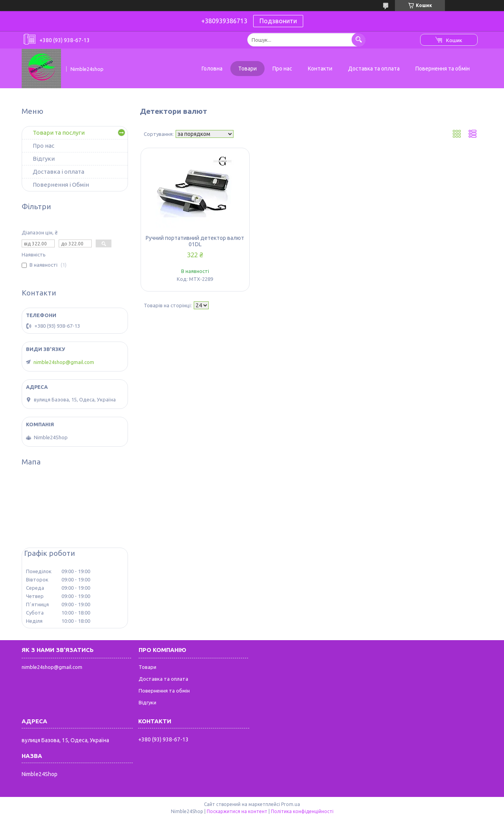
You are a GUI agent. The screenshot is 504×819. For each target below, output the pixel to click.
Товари (247, 69)
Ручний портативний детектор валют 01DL (195, 241)
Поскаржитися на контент (237, 811)
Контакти (320, 69)
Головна (212, 69)
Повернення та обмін (443, 69)
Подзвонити (278, 21)
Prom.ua (291, 804)
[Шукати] (359, 40)
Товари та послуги (59, 133)
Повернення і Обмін (61, 185)
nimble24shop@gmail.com (64, 362)
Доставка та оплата (374, 69)
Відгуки (44, 159)
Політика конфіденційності (302, 811)
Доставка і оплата (58, 172)
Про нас (282, 69)
